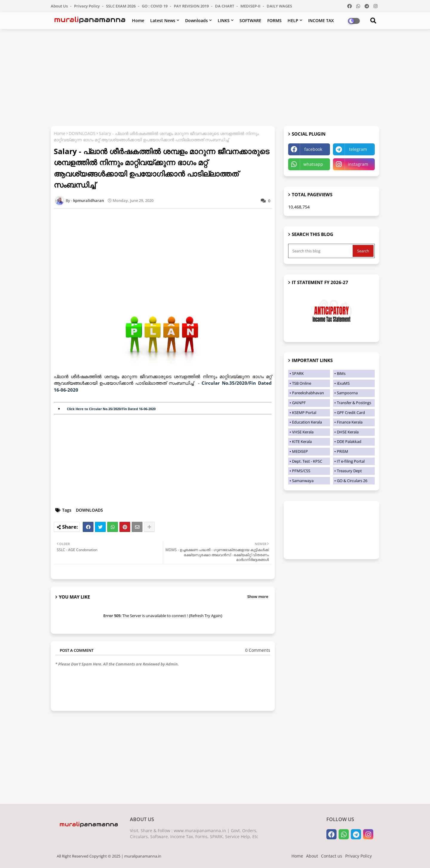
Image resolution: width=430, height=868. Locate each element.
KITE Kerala (302, 441)
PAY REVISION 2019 (192, 6)
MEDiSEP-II (251, 6)
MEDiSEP (300, 451)
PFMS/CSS (301, 471)
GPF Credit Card (351, 412)
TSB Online (302, 383)
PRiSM (343, 451)
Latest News (163, 20)
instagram (358, 164)
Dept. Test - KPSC (307, 461)
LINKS (224, 20)
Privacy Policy (87, 6)
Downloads (196, 20)
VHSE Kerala (303, 432)
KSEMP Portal (304, 412)
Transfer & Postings (354, 403)
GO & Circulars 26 (352, 481)
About (312, 856)
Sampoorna (347, 393)
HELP (293, 20)
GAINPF (299, 403)
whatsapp (313, 164)
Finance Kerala (350, 422)
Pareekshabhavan (308, 393)
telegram (358, 149)
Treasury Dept (349, 471)
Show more (258, 596)
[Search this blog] (321, 251)
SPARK (298, 373)
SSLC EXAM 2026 (121, 6)
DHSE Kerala (348, 432)
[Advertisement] (215, 77)
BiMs (341, 373)
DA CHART (225, 6)
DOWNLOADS (82, 133)
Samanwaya (303, 481)
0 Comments (258, 650)
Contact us (332, 856)
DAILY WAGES (279, 6)
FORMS (274, 20)
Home (138, 20)
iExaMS (343, 383)
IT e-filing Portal (351, 461)
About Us (60, 6)
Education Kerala (307, 422)
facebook (313, 149)
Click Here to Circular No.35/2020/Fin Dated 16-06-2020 (111, 409)
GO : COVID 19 (155, 6)
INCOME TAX (321, 20)
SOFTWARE (250, 20)
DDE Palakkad (349, 441)
